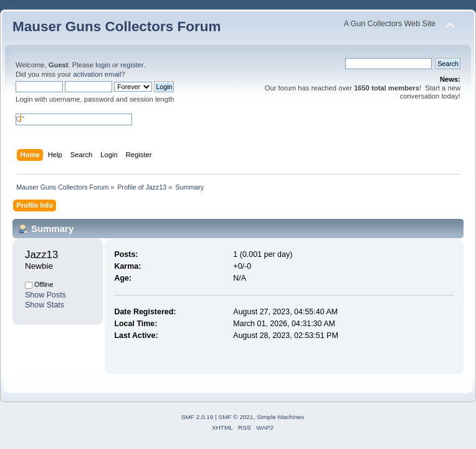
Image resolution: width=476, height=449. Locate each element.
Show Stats (45, 305)
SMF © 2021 (236, 417)
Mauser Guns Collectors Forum (117, 27)
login (103, 65)
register (132, 65)
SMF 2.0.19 (198, 417)
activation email (97, 74)
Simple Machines (280, 417)
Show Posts (45, 295)
